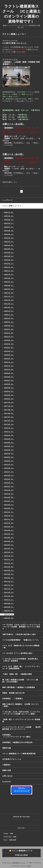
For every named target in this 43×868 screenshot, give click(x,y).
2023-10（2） (9, 245)
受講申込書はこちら (10, 182)
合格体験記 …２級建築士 (13, 699)
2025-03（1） (9, 220)
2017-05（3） (9, 413)
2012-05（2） (9, 571)
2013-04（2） (9, 545)
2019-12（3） (9, 329)
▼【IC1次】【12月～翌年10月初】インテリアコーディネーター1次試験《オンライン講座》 (22, 713)
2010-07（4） (9, 611)
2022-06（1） (9, 285)
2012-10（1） (9, 563)
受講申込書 (7, 748)
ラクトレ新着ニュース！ (12, 206)
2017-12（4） (9, 402)
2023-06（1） (9, 253)
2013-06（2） (9, 538)
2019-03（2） (9, 355)
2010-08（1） (9, 607)
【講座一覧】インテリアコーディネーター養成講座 (21, 720)
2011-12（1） (9, 581)
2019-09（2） (9, 340)
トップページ (7, 200)
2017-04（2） (9, 417)
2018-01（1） (9, 399)
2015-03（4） (9, 479)
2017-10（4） (9, 406)
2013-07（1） (9, 534)
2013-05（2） (9, 541)
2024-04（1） (9, 234)
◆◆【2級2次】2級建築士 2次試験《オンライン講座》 (21, 705)
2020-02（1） (9, 326)
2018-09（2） (9, 373)
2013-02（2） (9, 552)
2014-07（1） (9, 501)
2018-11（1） (9, 366)
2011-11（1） (9, 585)
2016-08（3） (9, 443)
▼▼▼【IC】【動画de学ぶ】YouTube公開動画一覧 (21, 647)
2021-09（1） (9, 304)
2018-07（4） (9, 380)
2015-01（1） (9, 486)
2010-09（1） (9, 603)
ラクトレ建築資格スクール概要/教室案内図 (19, 754)
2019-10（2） (9, 337)
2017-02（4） (9, 424)
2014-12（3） (9, 490)
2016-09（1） (9, 439)
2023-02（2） (9, 260)
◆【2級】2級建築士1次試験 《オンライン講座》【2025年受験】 (20, 681)
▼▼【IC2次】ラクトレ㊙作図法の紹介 (17, 653)
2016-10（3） (9, 435)
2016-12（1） (9, 428)
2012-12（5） (9, 556)
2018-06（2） (9, 384)
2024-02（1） (9, 238)
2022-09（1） (9, 278)
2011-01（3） (9, 596)
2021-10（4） (9, 300)
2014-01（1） (9, 512)
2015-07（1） (9, 472)
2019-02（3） (9, 359)
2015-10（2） (9, 465)
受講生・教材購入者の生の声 (13, 693)
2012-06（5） (9, 567)
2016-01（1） (9, 461)
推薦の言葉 (7, 770)
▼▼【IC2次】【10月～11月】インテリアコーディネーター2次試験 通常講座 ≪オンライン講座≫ (21, 627)
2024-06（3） (9, 231)
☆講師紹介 (7, 765)
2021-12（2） (9, 293)
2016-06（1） (9, 446)
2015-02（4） (9, 483)
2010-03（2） (9, 618)
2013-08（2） (9, 530)
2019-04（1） (9, 351)
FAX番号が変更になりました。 (15, 43)
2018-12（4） (9, 362)
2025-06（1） (9, 216)
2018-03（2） (9, 391)
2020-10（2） (9, 318)
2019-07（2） (9, 348)
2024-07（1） (9, 227)
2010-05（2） (9, 614)
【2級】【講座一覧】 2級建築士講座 (17, 674)
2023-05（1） (9, 256)
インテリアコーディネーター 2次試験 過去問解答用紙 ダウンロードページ (21, 728)
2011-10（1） (9, 589)
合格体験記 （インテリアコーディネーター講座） (23, 736)
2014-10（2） (9, 494)
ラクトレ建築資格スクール (16, 863)
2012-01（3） (9, 578)
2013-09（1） (9, 527)
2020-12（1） (9, 311)
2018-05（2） (9, 388)
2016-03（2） (9, 454)
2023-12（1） (9, 242)
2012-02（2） (9, 574)
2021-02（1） (9, 307)
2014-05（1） (9, 508)
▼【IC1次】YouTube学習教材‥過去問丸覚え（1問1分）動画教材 (20, 660)
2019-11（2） (9, 333)
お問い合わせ (7, 776)
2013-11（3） (9, 519)
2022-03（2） (9, 289)
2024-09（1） (9, 223)
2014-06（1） (9, 505)
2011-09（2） (9, 592)
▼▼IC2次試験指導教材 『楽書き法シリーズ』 (21, 640)
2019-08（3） (9, 344)
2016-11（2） (9, 432)
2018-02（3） (9, 395)
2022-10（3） (9, 275)
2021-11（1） (9, 296)
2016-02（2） (9, 457)
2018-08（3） (9, 377)
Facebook (6, 782)
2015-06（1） (9, 476)
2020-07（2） (9, 322)
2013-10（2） (9, 523)
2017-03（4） (9, 421)
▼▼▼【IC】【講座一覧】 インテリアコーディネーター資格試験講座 (21, 667)
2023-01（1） (9, 264)
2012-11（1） (9, 560)
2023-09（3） (9, 249)
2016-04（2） (9, 450)
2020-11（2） (9, 315)
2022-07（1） (9, 282)
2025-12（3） (9, 212)
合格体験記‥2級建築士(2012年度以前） (18, 742)
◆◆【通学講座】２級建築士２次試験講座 (19, 687)
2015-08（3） (9, 468)
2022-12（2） (9, 267)
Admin (29, 866)
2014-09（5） (9, 497)
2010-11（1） (9, 600)
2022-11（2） (9, 271)
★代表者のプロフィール (12, 759)
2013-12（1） (9, 516)
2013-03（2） (9, 549)
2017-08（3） (9, 410)
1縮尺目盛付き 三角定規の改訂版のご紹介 (19, 634)
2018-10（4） (9, 370)
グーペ (23, 866)
